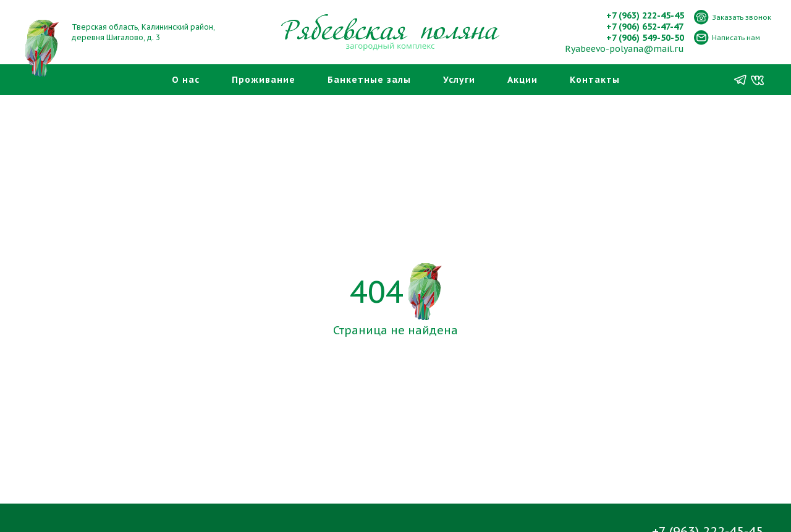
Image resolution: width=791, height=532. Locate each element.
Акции (522, 80)
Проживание (264, 80)
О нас (186, 80)
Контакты (595, 80)
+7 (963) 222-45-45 (645, 15)
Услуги (459, 80)
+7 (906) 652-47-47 (645, 27)
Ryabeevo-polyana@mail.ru (624, 49)
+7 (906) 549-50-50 (645, 38)
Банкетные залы (369, 80)
